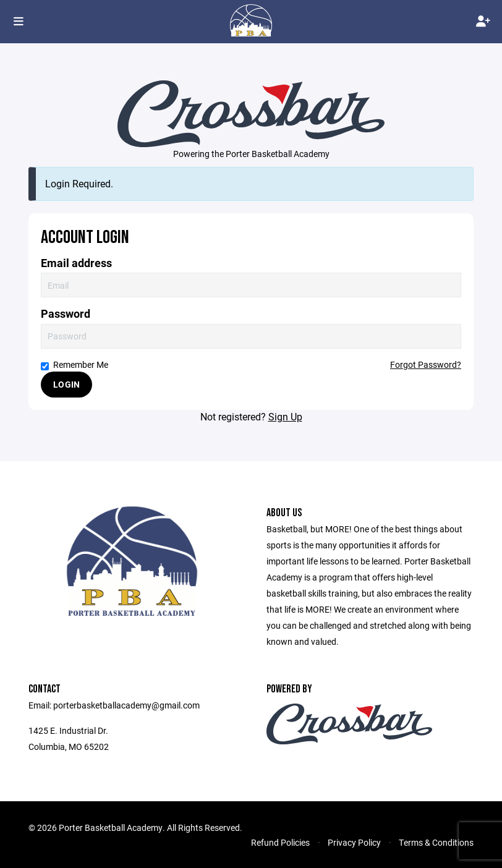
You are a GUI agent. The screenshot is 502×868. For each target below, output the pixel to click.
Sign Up (285, 416)
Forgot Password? (426, 364)
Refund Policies (280, 842)
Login (66, 384)
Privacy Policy (354, 842)
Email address (76, 263)
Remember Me (74, 364)
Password (66, 314)
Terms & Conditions (436, 842)
